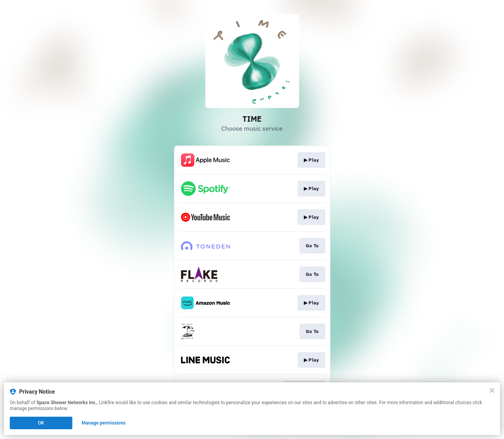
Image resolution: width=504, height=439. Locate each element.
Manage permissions (104, 423)
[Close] (492, 390)
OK (41, 423)
